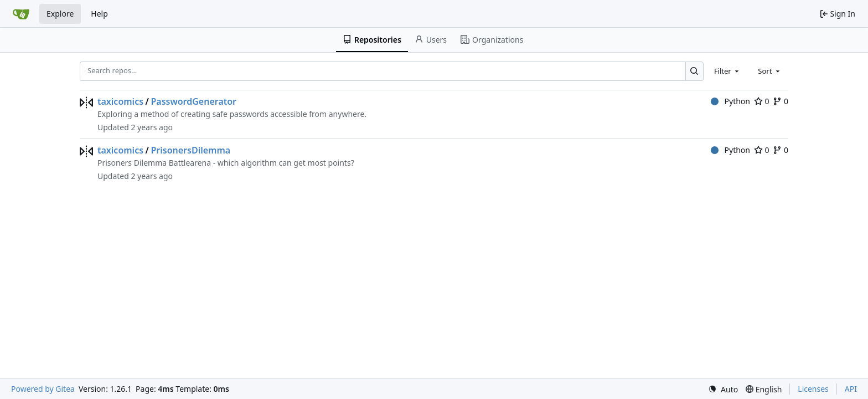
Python (730, 101)
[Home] (21, 14)
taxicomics (120, 101)
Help (99, 14)
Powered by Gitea (43, 389)
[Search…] (694, 71)
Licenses (813, 389)
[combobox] (727, 71)
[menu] (723, 389)
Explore (60, 14)
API (851, 389)
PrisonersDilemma (190, 150)
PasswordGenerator (193, 101)
